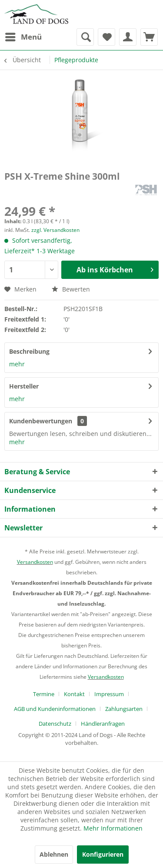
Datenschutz (55, 724)
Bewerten (71, 289)
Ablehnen (54, 854)
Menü (23, 36)
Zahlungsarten (124, 709)
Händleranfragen (103, 724)
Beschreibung (29, 351)
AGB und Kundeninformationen (55, 709)
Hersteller (24, 386)
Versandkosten (35, 562)
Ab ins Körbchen (115, 269)
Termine (44, 694)
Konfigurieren (103, 854)
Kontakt (74, 694)
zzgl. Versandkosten (55, 230)
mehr (17, 364)
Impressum (109, 694)
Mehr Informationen (113, 828)
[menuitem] (23, 37)
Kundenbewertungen (41, 421)
